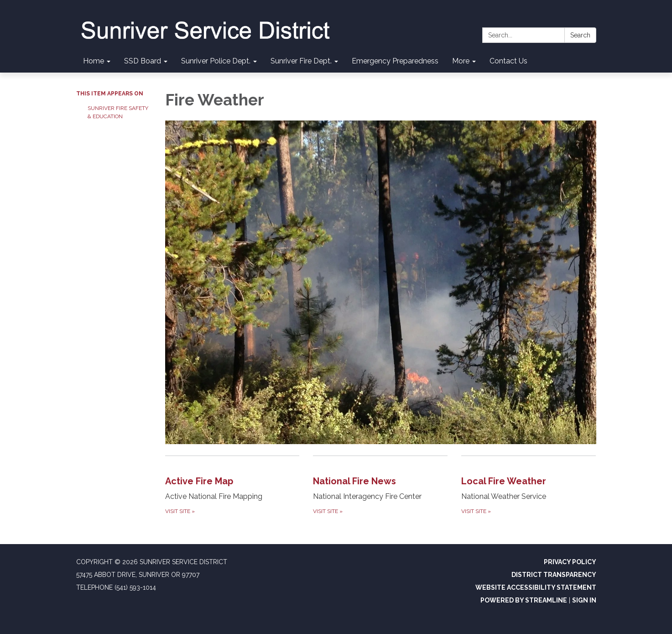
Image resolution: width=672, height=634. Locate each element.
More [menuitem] (461, 61)
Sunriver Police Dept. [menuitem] (216, 61)
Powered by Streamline (524, 600)
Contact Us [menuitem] (508, 61)
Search (580, 35)
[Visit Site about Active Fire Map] (232, 486)
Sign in (584, 600)
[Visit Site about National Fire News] (380, 486)
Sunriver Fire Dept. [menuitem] (301, 61)
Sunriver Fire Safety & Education (118, 112)
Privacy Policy (570, 562)
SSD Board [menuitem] (143, 61)
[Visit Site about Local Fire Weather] (529, 486)
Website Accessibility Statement (536, 587)
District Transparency (554, 575)
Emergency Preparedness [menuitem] (395, 61)
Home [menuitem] (94, 61)
